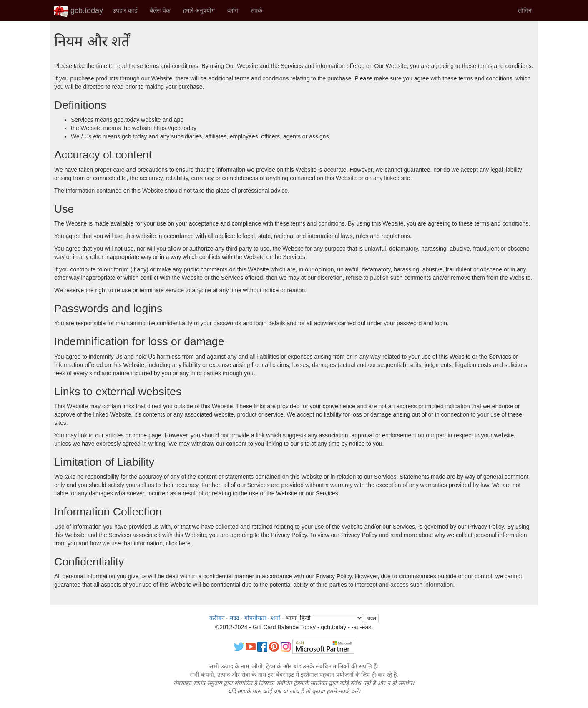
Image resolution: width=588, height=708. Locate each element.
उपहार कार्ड (125, 10)
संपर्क (256, 10)
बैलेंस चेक (160, 10)
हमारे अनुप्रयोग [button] (199, 10)
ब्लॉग (233, 10)
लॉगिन (525, 10)
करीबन (217, 618)
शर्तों (276, 618)
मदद (234, 618)
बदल (372, 618)
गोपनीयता (255, 618)
